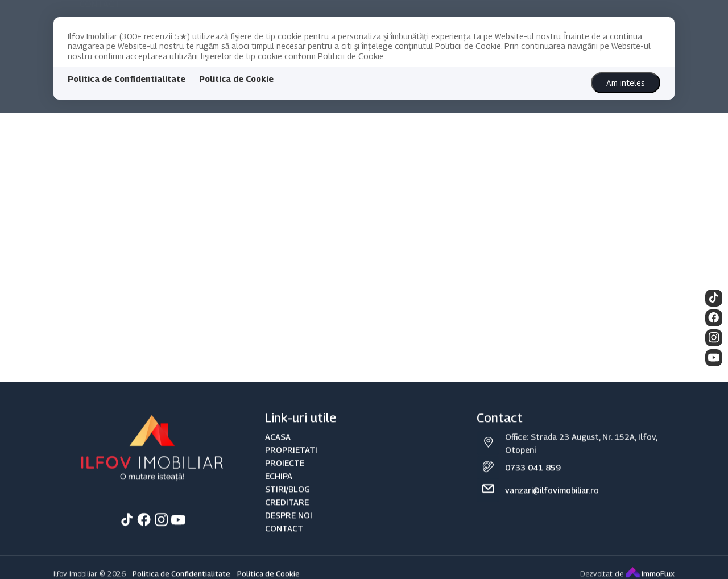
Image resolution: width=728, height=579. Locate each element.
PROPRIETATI (291, 477)
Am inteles (626, 83)
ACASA (278, 464)
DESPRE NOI (289, 543)
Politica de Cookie (236, 79)
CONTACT (284, 556)
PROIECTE (285, 491)
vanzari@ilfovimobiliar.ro (552, 518)
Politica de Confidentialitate (127, 79)
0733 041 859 (533, 495)
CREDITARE (287, 530)
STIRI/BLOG (288, 517)
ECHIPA (279, 504)
